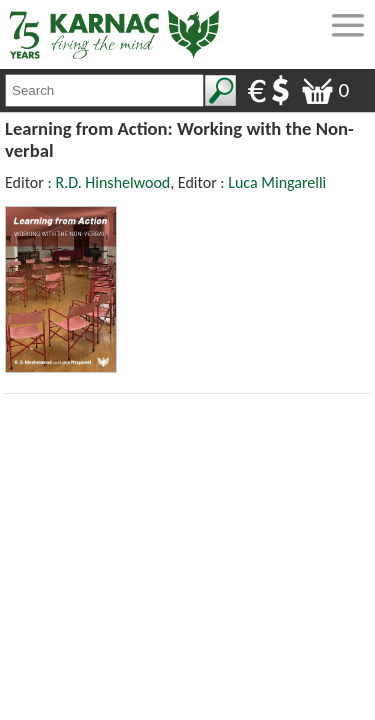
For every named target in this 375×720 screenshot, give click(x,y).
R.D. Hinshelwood (112, 182)
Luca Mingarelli (277, 182)
